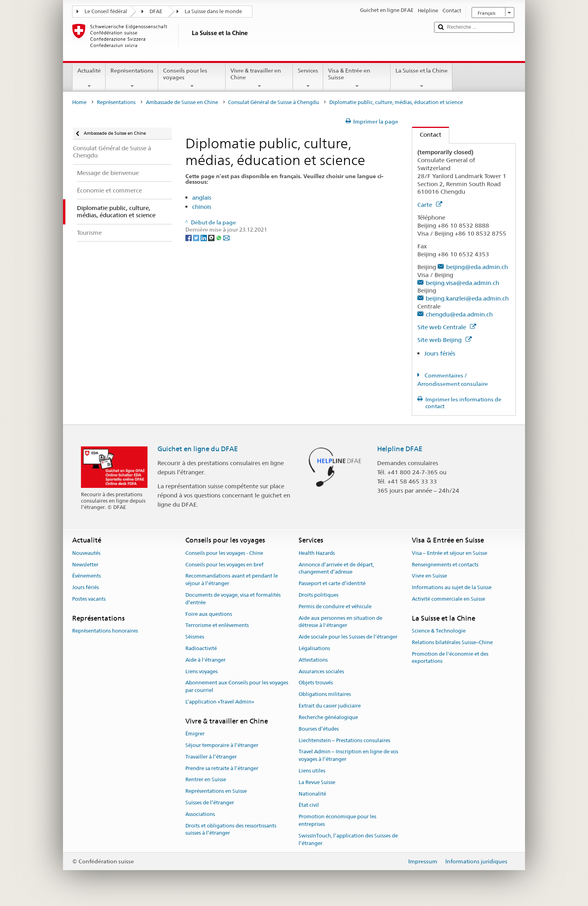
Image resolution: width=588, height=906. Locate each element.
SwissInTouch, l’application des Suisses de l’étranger (348, 839)
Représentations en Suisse (216, 791)
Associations (200, 814)
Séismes (195, 637)
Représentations (132, 78)
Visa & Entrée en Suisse (357, 78)
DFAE (156, 11)
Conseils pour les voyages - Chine (224, 553)
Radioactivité (201, 648)
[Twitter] (197, 237)
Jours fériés (440, 353)
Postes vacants (89, 599)
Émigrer (195, 734)
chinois (202, 207)
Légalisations (314, 648)
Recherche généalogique (328, 717)
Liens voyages (202, 671)
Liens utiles (312, 771)
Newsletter (85, 565)
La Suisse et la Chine (422, 78)
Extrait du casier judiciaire (330, 706)
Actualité (89, 78)
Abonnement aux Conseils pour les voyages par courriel (237, 687)
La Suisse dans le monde (213, 11)
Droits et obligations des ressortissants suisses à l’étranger (231, 829)
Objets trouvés (316, 683)
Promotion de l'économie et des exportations (450, 658)
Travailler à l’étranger (211, 757)
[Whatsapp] (219, 237)
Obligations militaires (325, 695)
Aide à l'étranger (206, 660)
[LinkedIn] (204, 237)
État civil (309, 805)
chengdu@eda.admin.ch (459, 314)
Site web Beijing (444, 340)
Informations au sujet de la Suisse (452, 587)
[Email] (226, 237)
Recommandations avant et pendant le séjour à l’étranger (232, 580)
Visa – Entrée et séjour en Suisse (449, 553)
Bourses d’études (319, 729)
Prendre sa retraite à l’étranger (222, 768)
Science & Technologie (439, 631)
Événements (87, 576)
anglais (202, 198)
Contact (427, 135)
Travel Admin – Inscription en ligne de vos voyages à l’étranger (348, 756)
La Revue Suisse (317, 782)
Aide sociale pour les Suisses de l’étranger (348, 637)
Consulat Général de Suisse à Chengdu (273, 102)
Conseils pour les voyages (192, 78)
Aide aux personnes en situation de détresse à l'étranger (340, 622)
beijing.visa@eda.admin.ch (462, 283)
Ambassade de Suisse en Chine (182, 102)
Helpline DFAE (400, 449)
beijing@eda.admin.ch (477, 267)
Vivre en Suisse (429, 576)
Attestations (313, 660)
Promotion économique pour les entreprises (337, 820)
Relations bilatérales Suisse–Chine (452, 642)
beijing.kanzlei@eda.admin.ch (467, 298)
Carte (430, 205)
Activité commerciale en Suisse (448, 599)
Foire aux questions (209, 614)
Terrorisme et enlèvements (217, 626)
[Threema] (212, 237)
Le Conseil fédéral (106, 11)
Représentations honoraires (105, 631)
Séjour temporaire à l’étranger (222, 745)
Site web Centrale (447, 327)
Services (308, 78)
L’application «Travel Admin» (220, 702)
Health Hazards (317, 553)
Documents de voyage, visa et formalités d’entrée (233, 599)
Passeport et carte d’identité (332, 583)
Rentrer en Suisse (206, 780)
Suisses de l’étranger (210, 803)
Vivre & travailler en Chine (259, 78)
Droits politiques (319, 595)
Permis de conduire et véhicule (335, 606)
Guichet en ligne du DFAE (198, 449)
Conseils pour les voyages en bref (224, 565)
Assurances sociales (321, 671)
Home (79, 102)
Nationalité (312, 794)
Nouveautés (86, 553)
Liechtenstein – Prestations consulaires (344, 740)
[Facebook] (189, 237)
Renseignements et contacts (445, 565)
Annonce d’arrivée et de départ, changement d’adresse (336, 568)
